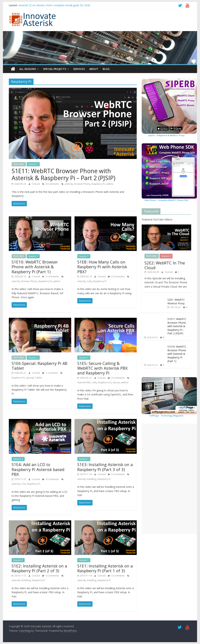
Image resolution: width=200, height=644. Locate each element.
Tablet (38, 378)
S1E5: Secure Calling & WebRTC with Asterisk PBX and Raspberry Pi (102, 368)
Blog (106, 69)
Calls (89, 281)
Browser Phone (82, 184)
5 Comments (51, 276)
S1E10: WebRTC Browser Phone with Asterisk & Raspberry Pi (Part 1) (35, 267)
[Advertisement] (169, 479)
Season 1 (33, 164)
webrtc (110, 184)
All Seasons (28, 69)
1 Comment (50, 373)
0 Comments (116, 276)
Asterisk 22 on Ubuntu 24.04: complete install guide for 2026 (54, 5)
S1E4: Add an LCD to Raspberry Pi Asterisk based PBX (38, 469)
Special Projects (55, 69)
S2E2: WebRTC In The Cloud (165, 265)
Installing (91, 479)
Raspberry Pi (98, 184)
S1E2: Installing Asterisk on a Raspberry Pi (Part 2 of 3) (39, 568)
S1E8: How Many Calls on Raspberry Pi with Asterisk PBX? (102, 267)
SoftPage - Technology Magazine (166, 415)
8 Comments (51, 184)
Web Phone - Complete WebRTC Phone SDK (166, 200)
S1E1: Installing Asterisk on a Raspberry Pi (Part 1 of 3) (105, 568)
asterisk (69, 184)
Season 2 (166, 256)
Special (30, 378)
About (94, 69)
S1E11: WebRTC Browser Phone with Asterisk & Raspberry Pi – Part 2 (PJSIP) (63, 174)
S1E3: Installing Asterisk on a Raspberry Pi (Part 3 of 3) (105, 467)
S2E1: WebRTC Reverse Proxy (176, 301)
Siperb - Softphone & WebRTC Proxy (166, 135)
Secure (116, 382)
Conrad (36, 184)
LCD (23, 484)
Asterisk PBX (84, 382)
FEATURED (19, 164)
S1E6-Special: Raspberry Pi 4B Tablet (39, 365)
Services (79, 69)
